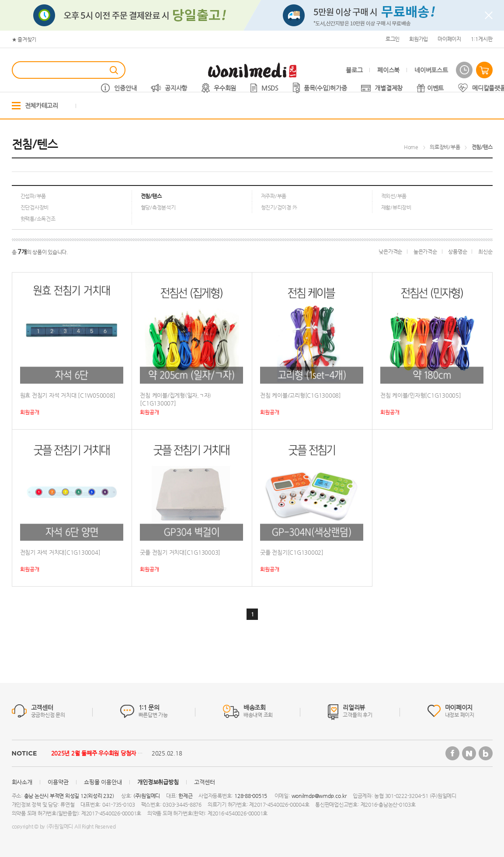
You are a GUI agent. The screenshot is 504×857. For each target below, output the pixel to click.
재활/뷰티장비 (396, 207)
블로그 (354, 70)
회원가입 (419, 39)
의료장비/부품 (445, 147)
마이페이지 (449, 39)
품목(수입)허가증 (325, 88)
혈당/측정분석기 (158, 207)
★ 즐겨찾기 (24, 39)
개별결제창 (389, 88)
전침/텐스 (482, 147)
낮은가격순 (390, 252)
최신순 (485, 252)
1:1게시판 (482, 39)
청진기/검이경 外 (279, 207)
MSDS (270, 88)
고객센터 (204, 782)
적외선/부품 (394, 196)
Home (411, 147)
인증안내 (125, 88)
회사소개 (22, 782)
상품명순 (457, 252)
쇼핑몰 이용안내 (103, 782)
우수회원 (225, 88)
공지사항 (176, 88)
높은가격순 (425, 252)
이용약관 (58, 782)
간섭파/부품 (33, 196)
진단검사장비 (35, 207)
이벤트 (435, 88)
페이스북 (388, 70)
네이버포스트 (431, 70)
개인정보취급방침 (158, 782)
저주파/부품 (274, 196)
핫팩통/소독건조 (38, 219)
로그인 (393, 39)
